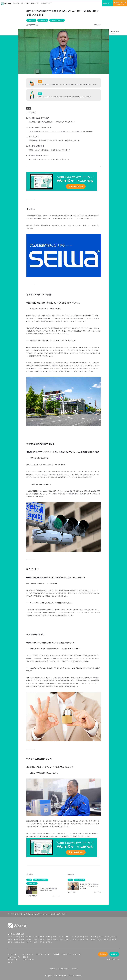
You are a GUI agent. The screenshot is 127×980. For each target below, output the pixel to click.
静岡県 (29, 939)
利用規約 (52, 969)
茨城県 (55, 937)
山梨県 (16, 939)
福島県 (48, 937)
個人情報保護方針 (63, 969)
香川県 (106, 939)
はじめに (32, 112)
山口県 (99, 939)
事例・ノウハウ (25, 3)
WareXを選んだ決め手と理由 (40, 127)
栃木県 (61, 937)
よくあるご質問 (13, 960)
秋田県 (35, 937)
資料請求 (56, 954)
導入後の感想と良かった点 (39, 156)
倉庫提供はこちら (113, 959)
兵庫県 (74, 939)
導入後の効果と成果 (36, 146)
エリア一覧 (77, 954)
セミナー (48, 954)
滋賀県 (48, 939)
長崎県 (23, 942)
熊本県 (29, 942)
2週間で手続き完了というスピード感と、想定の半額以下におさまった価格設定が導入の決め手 (61, 131)
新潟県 (101, 937)
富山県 (107, 937)
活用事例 (16, 914)
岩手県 (23, 937)
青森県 (16, 937)
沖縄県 (48, 942)
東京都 (87, 937)
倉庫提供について (46, 3)
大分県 (35, 942)
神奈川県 (94, 937)
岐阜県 (23, 939)
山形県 (42, 937)
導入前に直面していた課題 (39, 118)
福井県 (10, 939)
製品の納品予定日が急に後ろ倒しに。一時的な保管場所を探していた (52, 122)
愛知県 (35, 939)
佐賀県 (16, 942)
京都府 (55, 939)
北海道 (10, 937)
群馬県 (67, 937)
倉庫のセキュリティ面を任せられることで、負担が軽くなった (50, 150)
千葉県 (80, 937)
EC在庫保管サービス (14, 957)
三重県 (42, 939)
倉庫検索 (114, 954)
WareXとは (16, 3)
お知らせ (40, 954)
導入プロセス (34, 137)
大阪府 (61, 939)
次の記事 (71, 874)
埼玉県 (74, 937)
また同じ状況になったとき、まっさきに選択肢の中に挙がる (49, 159)
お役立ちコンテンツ (28, 960)
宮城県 (29, 937)
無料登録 (103, 954)
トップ (10, 914)
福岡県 (10, 942)
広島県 (87, 939)
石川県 (114, 937)
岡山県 (93, 939)
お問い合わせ (66, 954)
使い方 (10, 962)
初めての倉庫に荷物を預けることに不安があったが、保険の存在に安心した (54, 141)
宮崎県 (42, 942)
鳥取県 (80, 939)
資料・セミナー (35, 3)
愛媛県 (112, 939)
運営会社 (75, 969)
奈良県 (67, 939)
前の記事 (30, 874)
